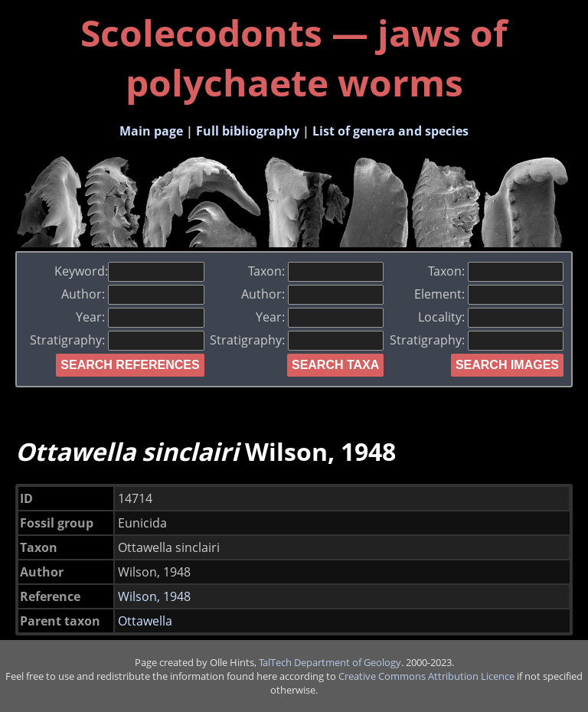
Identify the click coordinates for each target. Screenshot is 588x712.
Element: (489, 294)
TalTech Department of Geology (330, 662)
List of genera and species (390, 131)
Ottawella (145, 621)
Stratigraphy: (117, 340)
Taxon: (316, 271)
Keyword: (129, 271)
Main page (151, 131)
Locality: (491, 317)
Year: (140, 317)
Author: (132, 294)
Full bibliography (248, 131)
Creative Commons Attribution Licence (426, 676)
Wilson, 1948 (154, 596)
